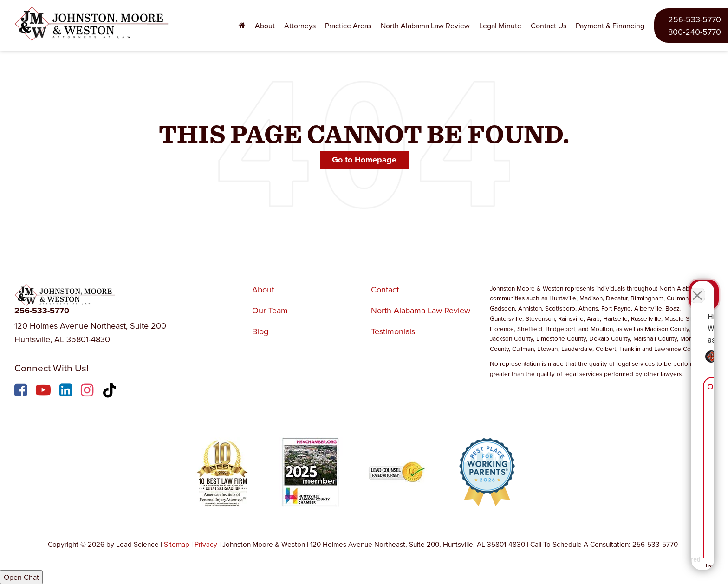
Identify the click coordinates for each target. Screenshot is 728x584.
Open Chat (21, 577)
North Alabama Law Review (425, 26)
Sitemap (177, 544)
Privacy (206, 544)
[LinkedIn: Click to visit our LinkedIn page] (67, 392)
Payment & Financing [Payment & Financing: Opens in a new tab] (610, 26)
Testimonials (393, 331)
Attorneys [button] (300, 26)
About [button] (265, 26)
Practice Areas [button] (348, 26)
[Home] (242, 26)
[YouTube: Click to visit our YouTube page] (44, 392)
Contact (385, 289)
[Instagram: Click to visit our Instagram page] (88, 392)
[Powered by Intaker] (649, 565)
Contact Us (549, 26)
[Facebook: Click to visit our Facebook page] (22, 392)
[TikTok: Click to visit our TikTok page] (111, 392)
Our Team (270, 310)
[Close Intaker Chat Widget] (697, 287)
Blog (260, 331)
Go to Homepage (364, 160)
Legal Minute (500, 26)
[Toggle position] (678, 287)
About (263, 289)
